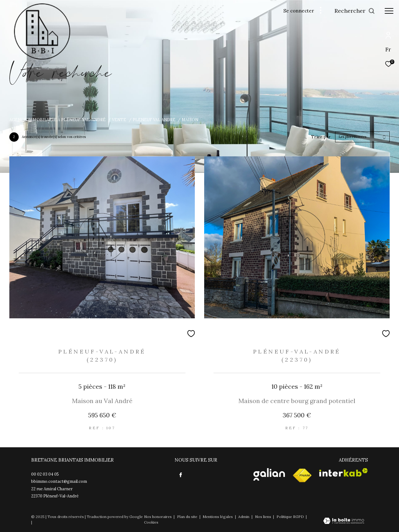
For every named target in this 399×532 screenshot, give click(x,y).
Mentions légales (218, 517)
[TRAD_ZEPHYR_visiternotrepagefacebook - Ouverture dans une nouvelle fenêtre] (181, 475)
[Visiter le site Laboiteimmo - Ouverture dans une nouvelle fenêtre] (344, 521)
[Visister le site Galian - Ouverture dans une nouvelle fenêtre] (269, 474)
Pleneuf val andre (154, 120)
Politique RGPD (290, 517)
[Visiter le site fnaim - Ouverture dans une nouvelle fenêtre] (302, 476)
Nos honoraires (158, 517)
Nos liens (264, 517)
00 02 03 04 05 (45, 474)
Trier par (321, 137)
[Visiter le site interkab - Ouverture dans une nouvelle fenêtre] (344, 472)
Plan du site (188, 517)
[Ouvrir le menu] (389, 11)
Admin (244, 517)
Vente (119, 120)
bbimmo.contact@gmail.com (59, 481)
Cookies (151, 522)
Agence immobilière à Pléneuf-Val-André (58, 120)
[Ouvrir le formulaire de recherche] (355, 11)
